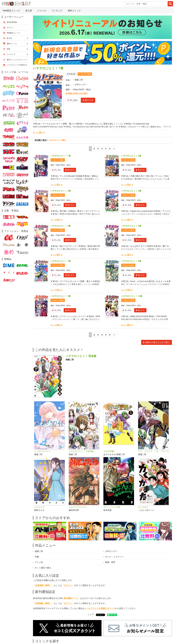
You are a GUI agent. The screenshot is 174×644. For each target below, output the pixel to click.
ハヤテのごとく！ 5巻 (61, 201)
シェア (91, 590)
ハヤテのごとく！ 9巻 (61, 271)
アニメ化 (39, 537)
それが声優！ (110, 426)
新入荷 (39, 631)
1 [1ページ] (90, 124)
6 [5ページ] (110, 124)
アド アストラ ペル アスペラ (154, 426)
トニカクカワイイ (42, 426)
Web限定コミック (14, 8)
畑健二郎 (79, 55)
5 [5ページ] (106, 124)
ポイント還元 (86, 49)
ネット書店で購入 (43, 543)
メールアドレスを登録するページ (100, 584)
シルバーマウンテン (78, 482)
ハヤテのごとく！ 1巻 (61, 131)
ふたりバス (39, 482)
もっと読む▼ (39, 108)
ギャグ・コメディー (114, 532)
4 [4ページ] (102, 124)
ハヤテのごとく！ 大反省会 (81, 426)
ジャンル (78, 631)
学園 (37, 532)
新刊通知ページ (71, 573)
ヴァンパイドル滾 (112, 482)
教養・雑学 (110, 537)
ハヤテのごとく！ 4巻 (131, 166)
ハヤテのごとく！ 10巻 (132, 271)
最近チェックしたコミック (109, 631)
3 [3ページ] (98, 124)
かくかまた (143, 482)
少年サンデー (81, 60)
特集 (66, 631)
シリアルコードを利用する (17, 40)
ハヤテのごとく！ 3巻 (61, 166)
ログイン (68, 561)
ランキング (53, 631)
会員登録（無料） (43, 561)
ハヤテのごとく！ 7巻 (61, 236)
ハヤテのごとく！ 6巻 (131, 201)
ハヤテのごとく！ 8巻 (131, 236)
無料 (89, 631)
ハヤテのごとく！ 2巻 (131, 131)
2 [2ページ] (94, 124)
